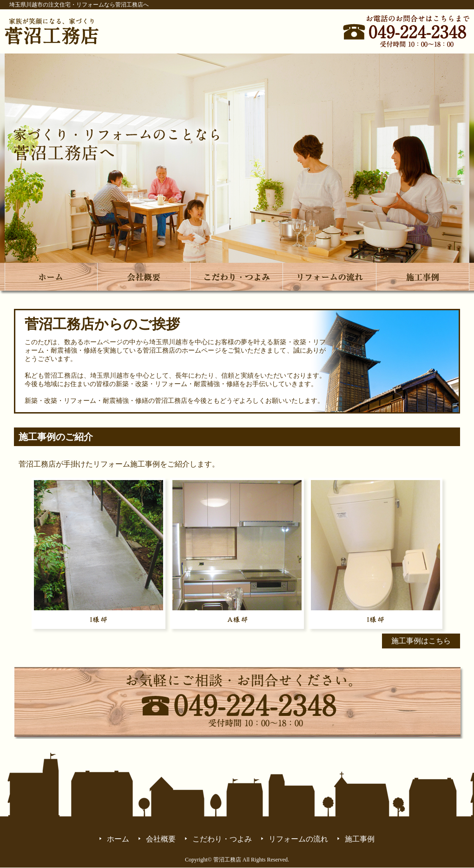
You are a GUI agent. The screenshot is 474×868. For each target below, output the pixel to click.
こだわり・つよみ (222, 839)
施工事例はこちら (421, 641)
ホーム (118, 839)
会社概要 (161, 839)
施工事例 (360, 839)
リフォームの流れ (298, 839)
